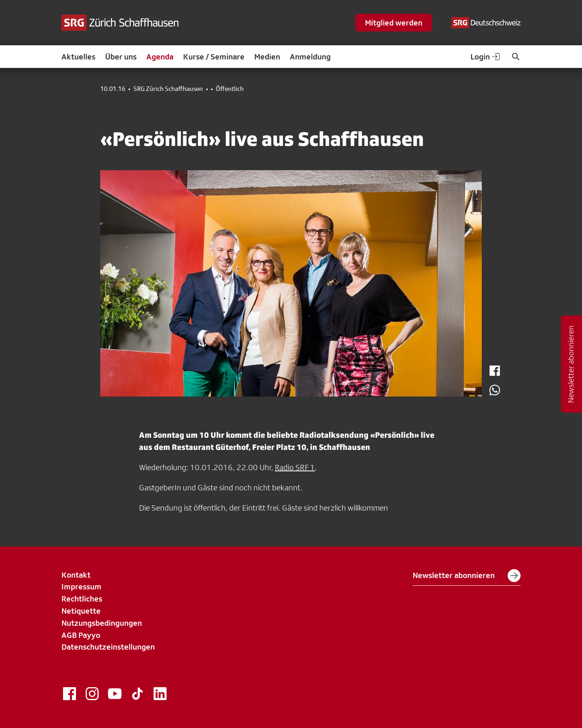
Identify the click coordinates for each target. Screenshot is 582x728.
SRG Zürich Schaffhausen (168, 89)
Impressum (81, 587)
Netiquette (81, 611)
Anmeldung (310, 57)
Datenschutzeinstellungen (108, 647)
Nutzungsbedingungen (102, 623)
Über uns (121, 57)
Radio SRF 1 (295, 467)
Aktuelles (78, 57)
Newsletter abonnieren (467, 576)
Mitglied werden (394, 23)
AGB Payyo (81, 635)
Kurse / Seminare (214, 57)
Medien (267, 57)
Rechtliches (82, 599)
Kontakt (76, 575)
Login (486, 57)
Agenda (160, 57)
